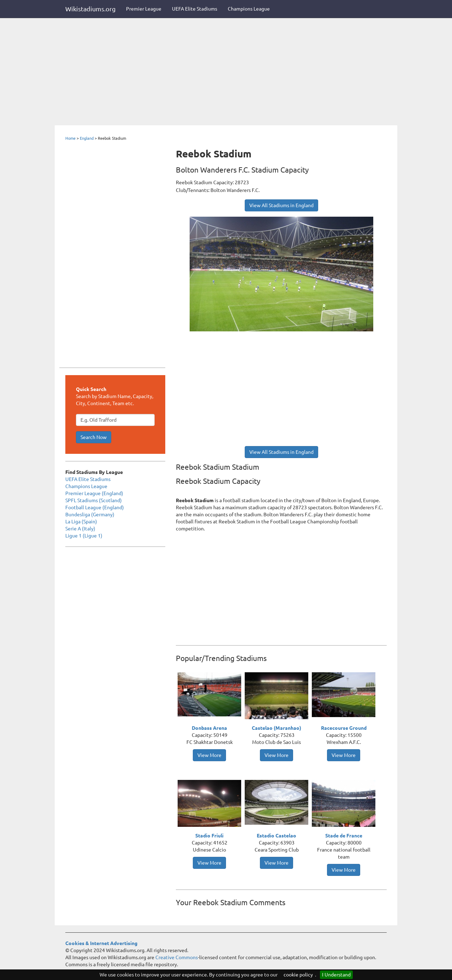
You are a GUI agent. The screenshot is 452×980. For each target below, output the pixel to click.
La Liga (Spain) (81, 522)
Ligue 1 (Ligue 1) (84, 536)
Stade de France (344, 836)
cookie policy (298, 975)
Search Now (94, 437)
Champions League (249, 9)
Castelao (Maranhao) (276, 728)
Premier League (144, 9)
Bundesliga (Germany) (90, 515)
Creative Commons (177, 957)
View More (209, 755)
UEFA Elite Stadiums (195, 9)
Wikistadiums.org (90, 9)
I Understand (336, 975)
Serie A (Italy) (80, 529)
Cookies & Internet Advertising (101, 943)
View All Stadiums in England (281, 205)
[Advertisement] (226, 72)
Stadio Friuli (209, 836)
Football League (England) (95, 507)
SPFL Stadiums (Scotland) (94, 500)
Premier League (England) (94, 493)
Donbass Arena (209, 728)
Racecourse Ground (344, 728)
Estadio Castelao (276, 836)
